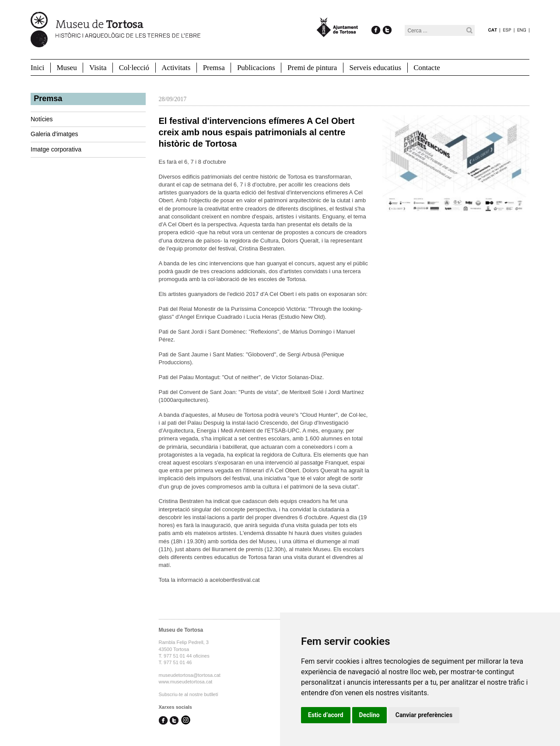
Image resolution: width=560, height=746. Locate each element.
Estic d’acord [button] (326, 715)
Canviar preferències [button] (424, 715)
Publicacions (256, 68)
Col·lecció (134, 68)
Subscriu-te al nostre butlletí (189, 694)
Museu (66, 68)
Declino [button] (369, 715)
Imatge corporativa (56, 149)
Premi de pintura (312, 68)
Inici (37, 68)
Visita (98, 68)
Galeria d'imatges (54, 134)
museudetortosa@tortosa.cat (190, 675)
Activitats (176, 68)
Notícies (42, 119)
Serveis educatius (376, 68)
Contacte (427, 68)
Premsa (214, 68)
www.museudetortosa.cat (186, 682)
